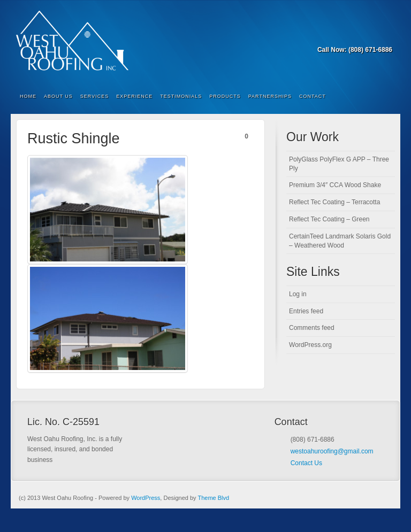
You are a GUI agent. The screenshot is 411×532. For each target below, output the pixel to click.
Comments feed (312, 328)
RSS (385, 35)
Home (28, 96)
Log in (298, 294)
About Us (58, 96)
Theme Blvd (213, 498)
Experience (134, 96)
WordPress (146, 498)
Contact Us (306, 463)
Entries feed (306, 311)
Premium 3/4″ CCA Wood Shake (335, 185)
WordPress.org (310, 345)
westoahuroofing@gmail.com (332, 451)
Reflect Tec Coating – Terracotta (334, 202)
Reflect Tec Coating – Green (329, 219)
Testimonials (181, 96)
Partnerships (270, 96)
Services (94, 96)
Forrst (371, 35)
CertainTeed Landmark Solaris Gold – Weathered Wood (340, 241)
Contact (313, 96)
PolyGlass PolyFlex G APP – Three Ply (339, 164)
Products (225, 96)
